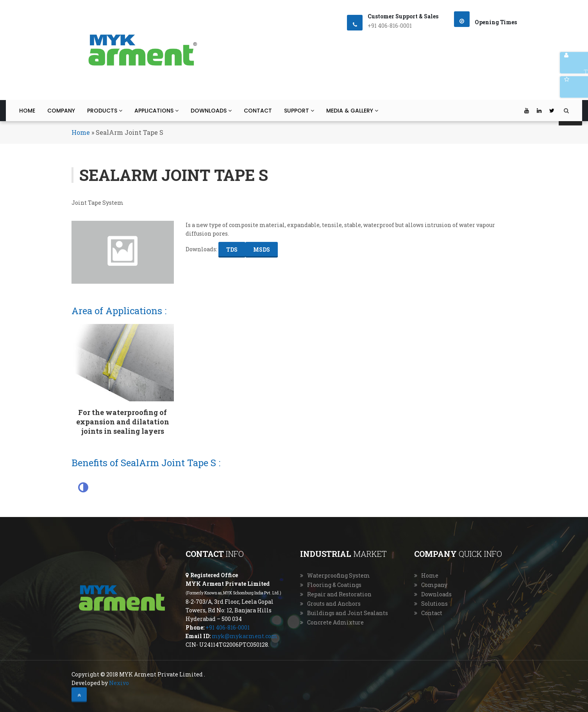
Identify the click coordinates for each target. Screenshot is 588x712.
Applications (156, 111)
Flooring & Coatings (334, 585)
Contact (258, 111)
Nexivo (119, 683)
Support (299, 111)
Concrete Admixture (335, 622)
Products (105, 111)
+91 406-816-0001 (228, 627)
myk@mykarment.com (245, 636)
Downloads (211, 111)
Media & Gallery (352, 111)
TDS (232, 250)
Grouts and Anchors (334, 604)
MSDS (262, 250)
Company (61, 111)
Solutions (434, 604)
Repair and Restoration (339, 594)
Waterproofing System (339, 575)
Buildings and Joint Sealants (348, 613)
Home (27, 111)
